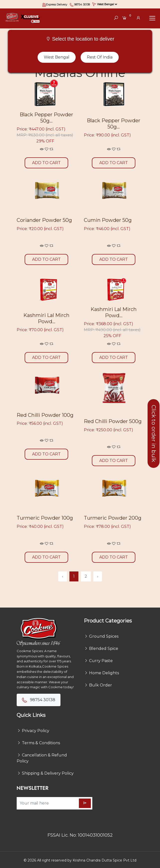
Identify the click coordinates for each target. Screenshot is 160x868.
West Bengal (57, 57)
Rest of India (100, 57)
